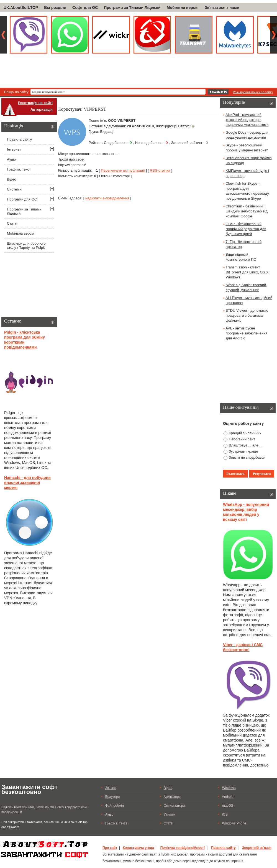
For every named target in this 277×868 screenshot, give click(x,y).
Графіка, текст (19, 169)
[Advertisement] (138, 72)
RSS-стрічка (160, 170)
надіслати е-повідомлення (107, 198)
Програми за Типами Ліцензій (132, 7)
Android (228, 797)
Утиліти (170, 814)
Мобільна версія (183, 7)
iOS (225, 814)
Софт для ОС (85, 7)
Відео (12, 179)
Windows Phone (234, 823)
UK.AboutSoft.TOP (21, 7)
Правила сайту (19, 139)
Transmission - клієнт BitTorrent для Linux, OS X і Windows (248, 272)
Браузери (113, 797)
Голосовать (235, 474)
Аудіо (11, 159)
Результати (262, 474)
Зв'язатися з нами (222, 7)
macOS (228, 806)
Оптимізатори (174, 806)
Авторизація (42, 109)
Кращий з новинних (245, 433)
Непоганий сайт (242, 439)
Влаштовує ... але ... (246, 445)
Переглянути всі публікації (123, 170)
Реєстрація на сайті (35, 103)
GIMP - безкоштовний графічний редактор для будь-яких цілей (246, 229)
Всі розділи (55, 7)
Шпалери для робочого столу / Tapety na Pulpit (26, 245)
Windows (229, 788)
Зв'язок (111, 788)
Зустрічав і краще (243, 451)
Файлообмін (115, 806)
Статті (12, 223)
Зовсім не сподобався (247, 457)
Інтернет (14, 149)
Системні (15, 189)
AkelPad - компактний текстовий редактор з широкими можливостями (247, 120)
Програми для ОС (22, 199)
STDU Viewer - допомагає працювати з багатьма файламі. (247, 315)
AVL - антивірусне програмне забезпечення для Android (246, 333)
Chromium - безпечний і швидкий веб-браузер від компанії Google (247, 211)
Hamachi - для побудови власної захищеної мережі (27, 483)
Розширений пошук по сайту (253, 92)
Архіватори (172, 797)
